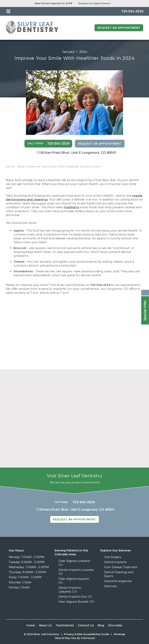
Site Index (115, 625)
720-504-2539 (100, 285)
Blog (21, 167)
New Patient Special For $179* (54, 3)
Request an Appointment (94, 3)
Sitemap (119, 634)
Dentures (110, 586)
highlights (72, 207)
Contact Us (86, 625)
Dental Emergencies (118, 581)
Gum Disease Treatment (121, 567)
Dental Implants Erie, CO (75, 597)
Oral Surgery (113, 557)
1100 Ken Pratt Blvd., (76, 153)
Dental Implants (115, 562)
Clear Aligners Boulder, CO (76, 602)
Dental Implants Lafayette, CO (70, 590)
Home (10, 167)
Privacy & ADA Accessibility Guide (87, 634)
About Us (45, 625)
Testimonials (65, 625)
